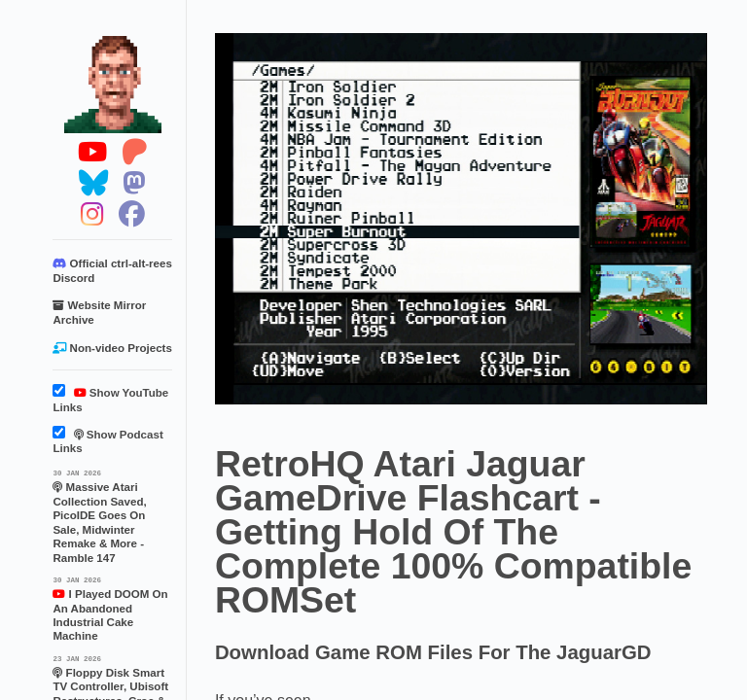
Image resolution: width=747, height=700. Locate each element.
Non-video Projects (112, 348)
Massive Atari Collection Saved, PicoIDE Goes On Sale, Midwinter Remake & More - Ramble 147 (112, 515)
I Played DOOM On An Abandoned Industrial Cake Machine (112, 608)
